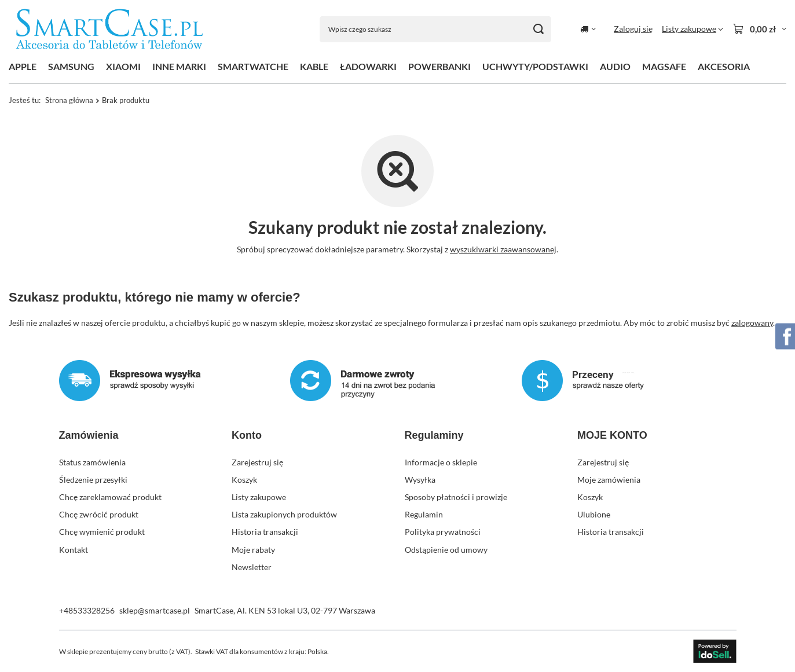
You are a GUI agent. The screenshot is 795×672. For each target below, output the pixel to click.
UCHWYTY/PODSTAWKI (535, 66)
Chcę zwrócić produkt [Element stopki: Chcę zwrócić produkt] (99, 514)
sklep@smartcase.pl (155, 610)
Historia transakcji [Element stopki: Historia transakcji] (265, 532)
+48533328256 (87, 610)
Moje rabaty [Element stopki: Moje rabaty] (253, 550)
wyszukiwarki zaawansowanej (503, 249)
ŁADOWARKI (368, 66)
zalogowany (752, 322)
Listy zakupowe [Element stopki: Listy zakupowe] (259, 497)
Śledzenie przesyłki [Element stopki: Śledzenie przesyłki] (93, 480)
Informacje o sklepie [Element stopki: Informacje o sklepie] (441, 462)
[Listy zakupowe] (693, 29)
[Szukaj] (538, 29)
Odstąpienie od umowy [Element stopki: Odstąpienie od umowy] (446, 550)
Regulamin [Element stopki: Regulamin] (424, 514)
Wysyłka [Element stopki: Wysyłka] (420, 480)
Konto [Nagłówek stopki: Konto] (247, 435)
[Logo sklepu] (109, 29)
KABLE (314, 66)
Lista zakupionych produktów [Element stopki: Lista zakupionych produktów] (284, 514)
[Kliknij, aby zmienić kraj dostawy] (588, 29)
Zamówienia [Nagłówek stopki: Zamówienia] (89, 435)
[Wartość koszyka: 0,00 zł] (759, 29)
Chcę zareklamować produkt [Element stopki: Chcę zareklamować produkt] (110, 497)
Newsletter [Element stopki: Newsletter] (252, 567)
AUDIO (615, 66)
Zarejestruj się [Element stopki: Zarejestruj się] (257, 462)
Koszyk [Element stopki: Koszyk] (244, 480)
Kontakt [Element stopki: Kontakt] (74, 550)
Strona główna (69, 100)
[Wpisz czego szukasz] (435, 29)
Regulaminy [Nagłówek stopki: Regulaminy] (434, 435)
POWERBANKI (439, 66)
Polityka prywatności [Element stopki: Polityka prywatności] (443, 532)
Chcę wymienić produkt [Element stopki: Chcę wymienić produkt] (102, 532)
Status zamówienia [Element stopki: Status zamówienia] (92, 462)
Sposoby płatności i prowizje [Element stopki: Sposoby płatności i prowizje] (456, 497)
